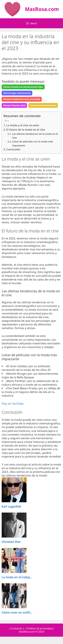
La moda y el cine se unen (23, 125)
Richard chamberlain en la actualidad (22, 99)
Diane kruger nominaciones (17, 93)
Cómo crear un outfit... (17, 612)
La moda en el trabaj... (17, 577)
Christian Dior (11, 542)
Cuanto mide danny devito (43, 105)
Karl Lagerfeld (11, 506)
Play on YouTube (13, 404)
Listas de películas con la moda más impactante (33, 143)
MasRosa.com (42, 9)
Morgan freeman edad (14, 105)
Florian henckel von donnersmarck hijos (23, 87)
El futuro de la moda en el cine (26, 130)
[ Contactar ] (17, 628)
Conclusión (13, 149)
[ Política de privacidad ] (40, 628)
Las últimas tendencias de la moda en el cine (35, 136)
